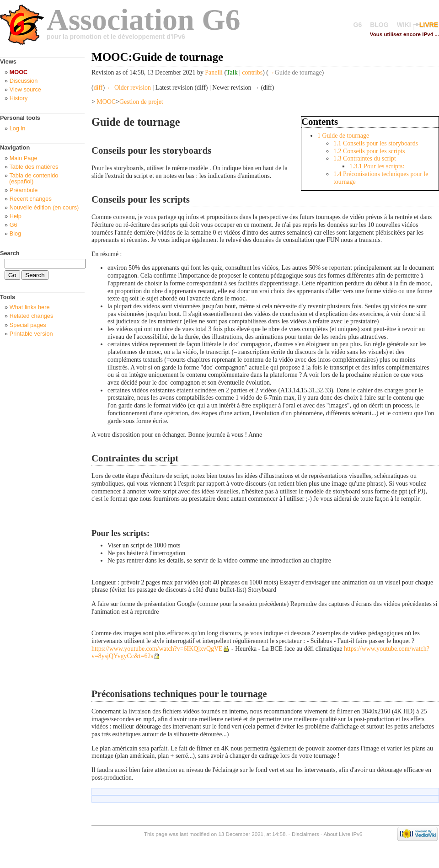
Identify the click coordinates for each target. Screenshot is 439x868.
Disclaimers (305, 834)
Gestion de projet (141, 102)
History (19, 98)
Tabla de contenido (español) (34, 178)
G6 (358, 25)
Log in (18, 128)
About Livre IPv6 (343, 834)
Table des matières (34, 167)
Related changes (32, 316)
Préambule (24, 190)
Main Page (24, 158)
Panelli (214, 72)
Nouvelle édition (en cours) (44, 207)
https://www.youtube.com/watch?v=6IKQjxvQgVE (157, 649)
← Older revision (129, 88)
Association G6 (144, 19)
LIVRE (429, 25)
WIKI (404, 25)
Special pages (28, 325)
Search (10, 253)
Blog (16, 233)
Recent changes (31, 199)
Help (16, 216)
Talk (232, 72)
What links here (30, 307)
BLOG (379, 25)
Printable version (31, 334)
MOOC (106, 102)
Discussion (24, 81)
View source (25, 89)
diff (98, 88)
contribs (252, 72)
